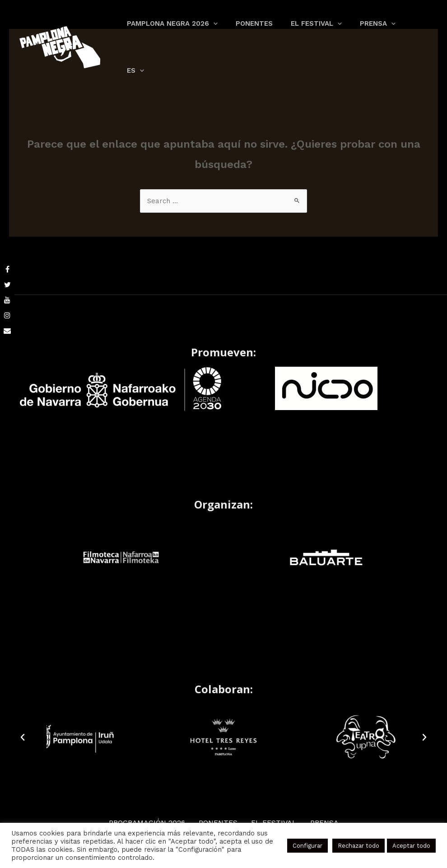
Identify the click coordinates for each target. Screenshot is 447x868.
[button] (23, 738)
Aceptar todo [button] (411, 846)
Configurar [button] (307, 846)
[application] (209, 29)
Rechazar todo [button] (359, 846)
